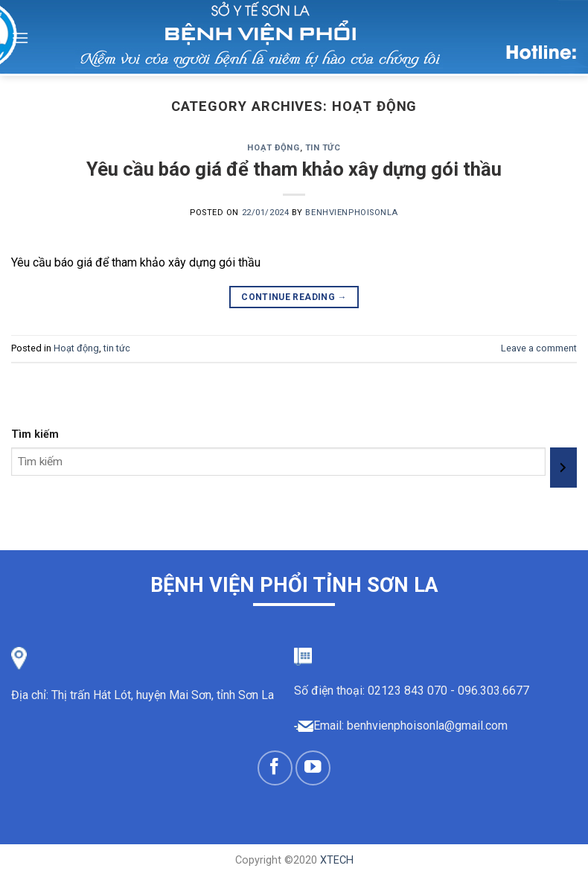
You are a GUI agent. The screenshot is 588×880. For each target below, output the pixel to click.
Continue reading (294, 297)
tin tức (323, 148)
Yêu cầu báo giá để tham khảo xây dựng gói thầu (294, 169)
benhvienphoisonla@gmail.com (427, 726)
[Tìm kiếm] (563, 468)
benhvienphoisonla (352, 213)
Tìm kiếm (35, 434)
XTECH (337, 860)
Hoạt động (273, 148)
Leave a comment (539, 348)
